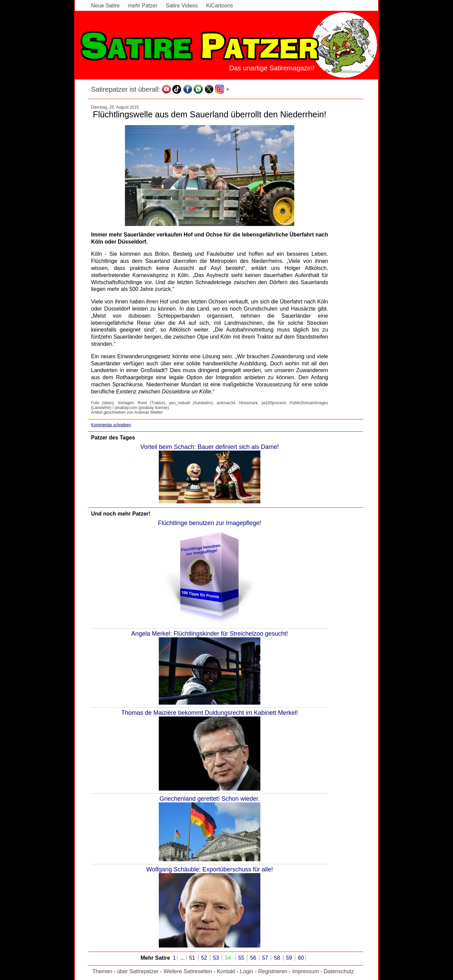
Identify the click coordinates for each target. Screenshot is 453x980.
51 (193, 958)
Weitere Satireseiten (188, 971)
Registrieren (273, 971)
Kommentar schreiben (111, 425)
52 (205, 958)
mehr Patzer (143, 6)
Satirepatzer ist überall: (126, 89)
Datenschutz (339, 971)
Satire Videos (182, 6)
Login (247, 971)
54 (229, 958)
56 (254, 958)
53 (217, 958)
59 (290, 958)
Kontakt (226, 971)
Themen (102, 971)
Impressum (306, 971)
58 (278, 958)
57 (266, 958)
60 (301, 958)
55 (242, 958)
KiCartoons (220, 6)
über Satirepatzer (138, 971)
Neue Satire (105, 6)
